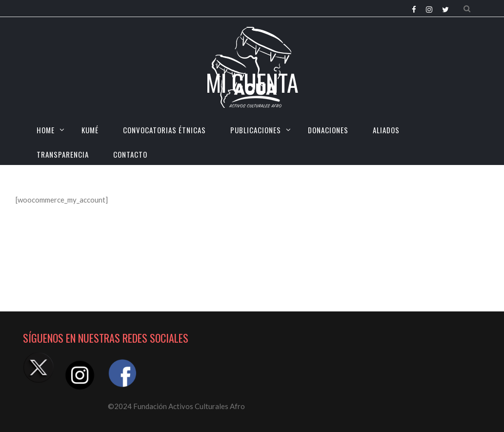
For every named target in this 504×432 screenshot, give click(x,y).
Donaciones (328, 130)
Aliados (386, 130)
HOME (46, 130)
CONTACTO (130, 154)
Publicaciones (256, 130)
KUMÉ (90, 130)
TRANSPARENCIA (63, 154)
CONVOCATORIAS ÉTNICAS (164, 130)
